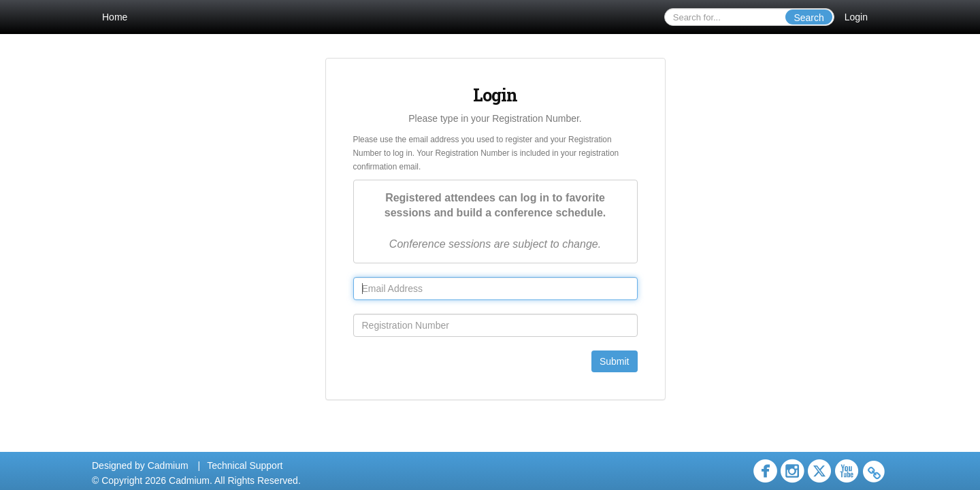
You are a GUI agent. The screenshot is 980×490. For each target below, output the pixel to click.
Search (808, 18)
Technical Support (245, 465)
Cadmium (168, 465)
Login (856, 17)
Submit (615, 361)
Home (115, 17)
